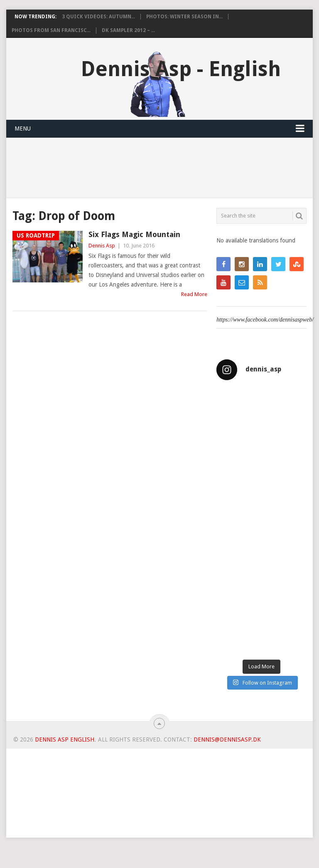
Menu (23, 129)
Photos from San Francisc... (51, 30)
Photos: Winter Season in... (184, 17)
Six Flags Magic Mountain (134, 234)
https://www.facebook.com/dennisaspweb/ (265, 320)
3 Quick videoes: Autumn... (98, 17)
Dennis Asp (102, 246)
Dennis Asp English (65, 739)
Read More (194, 294)
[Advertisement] (159, 807)
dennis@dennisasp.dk (227, 739)
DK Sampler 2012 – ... (128, 30)
